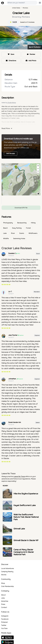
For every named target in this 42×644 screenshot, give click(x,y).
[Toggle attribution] (38, 194)
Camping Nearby (7, 572)
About (3, 595)
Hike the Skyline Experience (26, 494)
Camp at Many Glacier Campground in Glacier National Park (24, 552)
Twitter (4, 625)
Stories (4, 575)
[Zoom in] (38, 166)
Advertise (5, 601)
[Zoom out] (38, 169)
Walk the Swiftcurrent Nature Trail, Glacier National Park (26, 517)
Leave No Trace (19, 476)
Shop (3, 583)
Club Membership (7, 586)
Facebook (5, 619)
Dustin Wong (12, 103)
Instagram (5, 616)
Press (3, 604)
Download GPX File (21, 208)
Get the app (11, 153)
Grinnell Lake (19, 529)
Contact (4, 607)
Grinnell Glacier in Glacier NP (26, 540)
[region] (21, 179)
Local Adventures (8, 568)
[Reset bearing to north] (38, 171)
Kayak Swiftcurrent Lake (25, 505)
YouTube (4, 628)
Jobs (3, 598)
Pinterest (4, 622)
